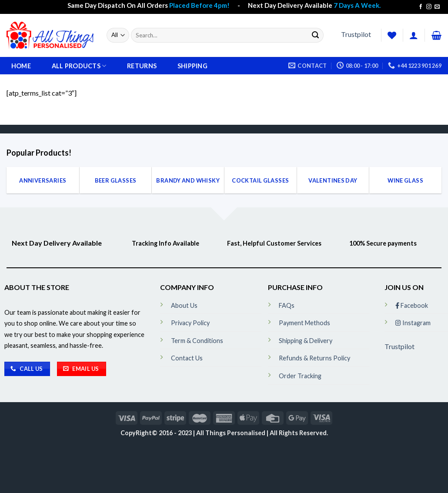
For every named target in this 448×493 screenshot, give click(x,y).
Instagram (413, 323)
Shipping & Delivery (306, 341)
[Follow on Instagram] (429, 7)
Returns (142, 66)
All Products (79, 66)
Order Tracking (300, 376)
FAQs (287, 305)
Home (21, 66)
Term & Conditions (197, 341)
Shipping (192, 66)
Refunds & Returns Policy (314, 358)
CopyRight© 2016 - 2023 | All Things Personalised (194, 433)
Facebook (412, 305)
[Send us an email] (437, 7)
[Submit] (315, 35)
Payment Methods (304, 323)
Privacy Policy (190, 323)
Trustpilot (356, 34)
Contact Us (187, 358)
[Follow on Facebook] (421, 7)
